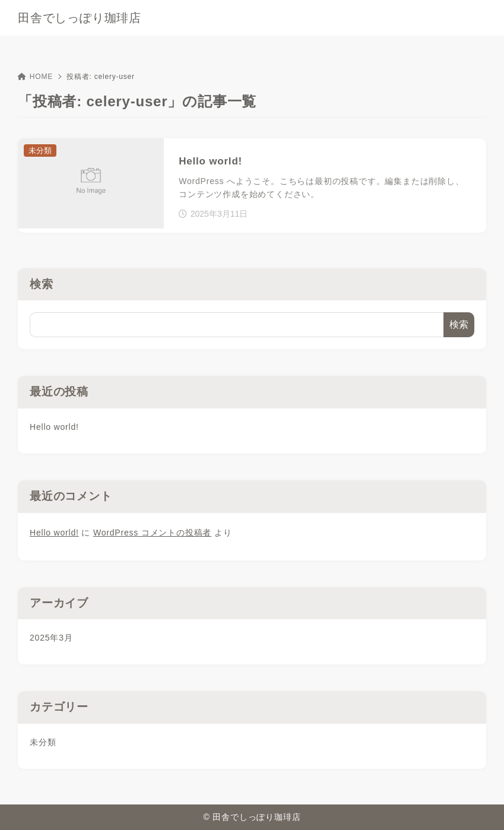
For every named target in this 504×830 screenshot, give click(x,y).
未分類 (43, 742)
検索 (42, 284)
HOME (35, 77)
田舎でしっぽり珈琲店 (80, 18)
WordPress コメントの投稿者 (152, 533)
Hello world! (54, 427)
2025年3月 (51, 638)
